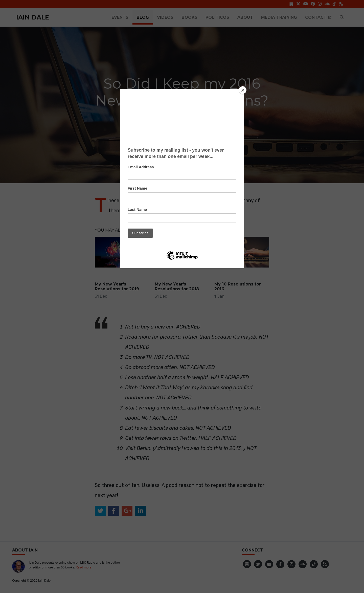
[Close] (243, 90)
